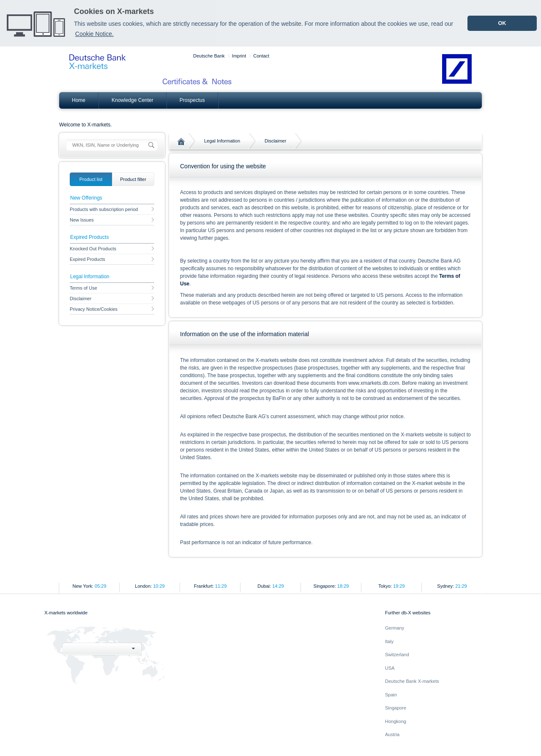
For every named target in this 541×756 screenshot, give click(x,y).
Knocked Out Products (112, 249)
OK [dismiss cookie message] (502, 23)
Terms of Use (112, 288)
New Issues (112, 220)
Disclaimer (275, 141)
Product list (91, 179)
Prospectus (192, 100)
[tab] (91, 179)
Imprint (239, 56)
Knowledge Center (133, 100)
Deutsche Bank (209, 56)
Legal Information (222, 141)
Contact (261, 56)
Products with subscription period (112, 209)
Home (79, 100)
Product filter (133, 179)
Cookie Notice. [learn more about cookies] (94, 34)
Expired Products (112, 259)
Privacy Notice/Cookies (112, 309)
